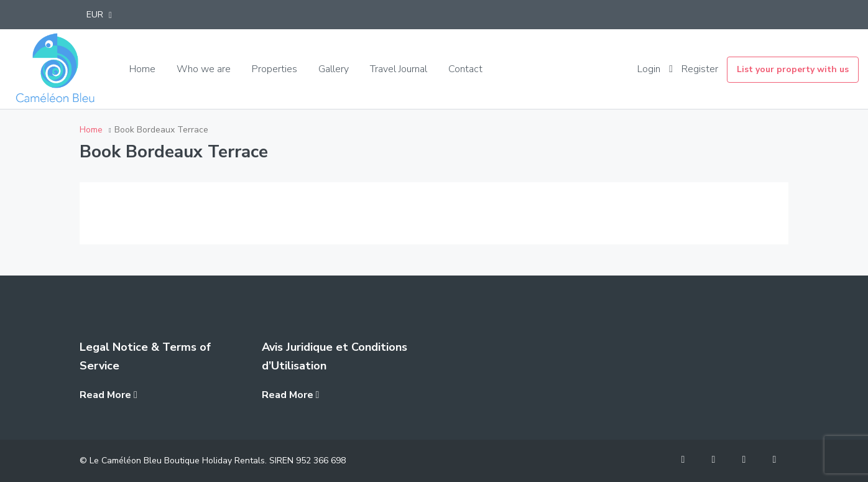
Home (142, 69)
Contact (465, 69)
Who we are (204, 69)
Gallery (334, 69)
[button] (99, 15)
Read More (108, 395)
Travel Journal (399, 69)
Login (649, 69)
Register (700, 69)
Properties (275, 69)
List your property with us (793, 69)
